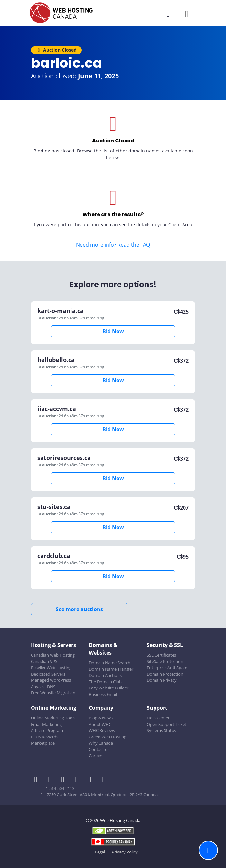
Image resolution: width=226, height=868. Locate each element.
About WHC (100, 724)
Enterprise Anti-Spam (167, 668)
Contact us (99, 749)
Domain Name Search (110, 663)
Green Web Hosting (108, 737)
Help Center (158, 718)
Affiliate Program (47, 730)
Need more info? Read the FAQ (113, 245)
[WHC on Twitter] (51, 780)
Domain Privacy (162, 680)
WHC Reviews (102, 730)
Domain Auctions (105, 675)
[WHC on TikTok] (105, 780)
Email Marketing (46, 724)
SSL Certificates (161, 655)
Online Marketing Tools (53, 718)
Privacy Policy (125, 852)
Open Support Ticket (167, 724)
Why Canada (101, 743)
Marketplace (43, 743)
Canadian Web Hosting (53, 655)
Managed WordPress (51, 680)
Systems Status (161, 730)
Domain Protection (165, 674)
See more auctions (79, 609)
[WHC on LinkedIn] (65, 780)
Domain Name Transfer (111, 669)
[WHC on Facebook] (38, 780)
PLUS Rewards (45, 737)
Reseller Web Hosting (51, 668)
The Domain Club (105, 682)
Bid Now (113, 331)
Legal (100, 852)
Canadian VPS (44, 661)
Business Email (103, 694)
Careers (96, 756)
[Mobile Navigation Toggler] (187, 14)
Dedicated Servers (48, 674)
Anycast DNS (43, 687)
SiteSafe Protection (165, 661)
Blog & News (101, 718)
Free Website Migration (53, 693)
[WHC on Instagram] (78, 780)
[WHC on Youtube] (92, 780)
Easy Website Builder (109, 688)
